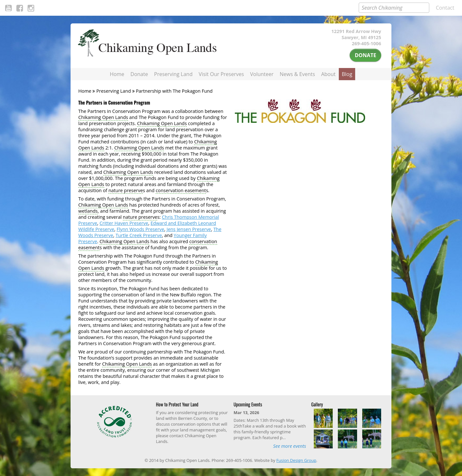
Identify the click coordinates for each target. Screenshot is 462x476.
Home (117, 74)
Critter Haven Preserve (124, 223)
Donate (366, 55)
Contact (445, 8)
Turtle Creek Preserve (139, 235)
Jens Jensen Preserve (189, 229)
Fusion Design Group (296, 460)
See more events (290, 446)
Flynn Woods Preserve (140, 229)
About (328, 74)
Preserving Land (173, 74)
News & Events (297, 74)
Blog (347, 74)
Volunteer (262, 74)
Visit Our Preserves (221, 74)
